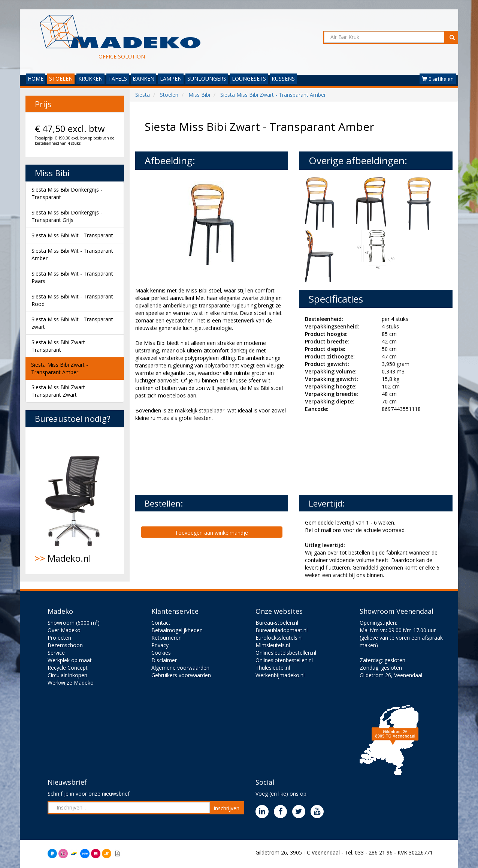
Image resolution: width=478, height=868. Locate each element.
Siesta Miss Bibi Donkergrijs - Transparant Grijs (67, 216)
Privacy (160, 645)
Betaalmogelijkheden (177, 630)
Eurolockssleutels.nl (279, 638)
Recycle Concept (68, 668)
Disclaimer (164, 660)
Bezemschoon (65, 645)
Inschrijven (226, 808)
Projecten (59, 638)
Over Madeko (64, 630)
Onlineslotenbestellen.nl (284, 660)
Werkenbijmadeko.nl (280, 675)
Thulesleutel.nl (273, 668)
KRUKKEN (90, 79)
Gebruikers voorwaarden (181, 675)
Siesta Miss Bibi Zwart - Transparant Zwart (60, 391)
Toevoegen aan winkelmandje (211, 533)
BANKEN (143, 79)
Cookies (161, 653)
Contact (161, 623)
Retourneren (167, 638)
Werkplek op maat (70, 660)
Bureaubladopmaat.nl (282, 630)
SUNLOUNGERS (207, 79)
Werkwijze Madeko (71, 683)
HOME (36, 79)
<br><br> (191, 457)
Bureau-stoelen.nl (277, 623)
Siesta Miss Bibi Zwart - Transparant (60, 346)
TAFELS (118, 79)
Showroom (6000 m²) (74, 623)
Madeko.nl (75, 501)
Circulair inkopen (67, 675)
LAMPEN (171, 79)
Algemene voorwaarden (180, 668)
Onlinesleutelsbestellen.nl (286, 653)
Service (56, 653)
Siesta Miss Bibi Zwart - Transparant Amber (60, 368)
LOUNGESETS (249, 79)
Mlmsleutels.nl (273, 645)
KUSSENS (283, 79)
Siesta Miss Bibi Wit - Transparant (72, 235)
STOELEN (61, 79)
